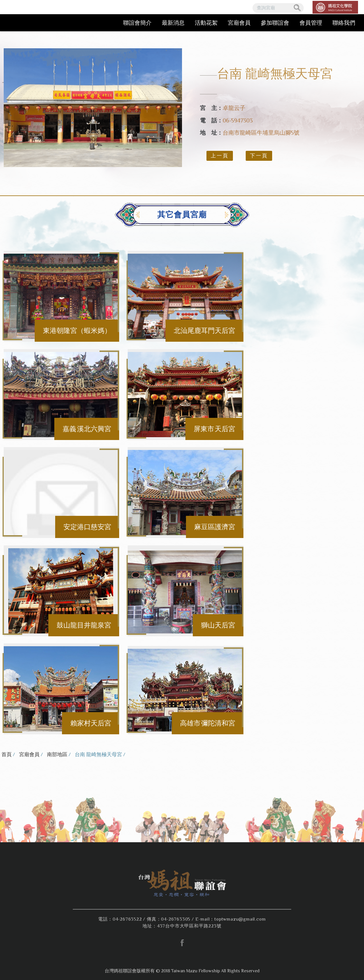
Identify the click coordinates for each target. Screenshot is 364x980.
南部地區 (57, 754)
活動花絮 (206, 23)
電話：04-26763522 (120, 919)
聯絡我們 (344, 23)
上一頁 (220, 156)
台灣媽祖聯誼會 (40, 16)
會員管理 (311, 23)
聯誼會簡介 (137, 23)
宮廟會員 (239, 23)
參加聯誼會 (275, 23)
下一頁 (259, 156)
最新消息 (173, 23)
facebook (182, 943)
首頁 (7, 754)
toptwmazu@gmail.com (240, 919)
